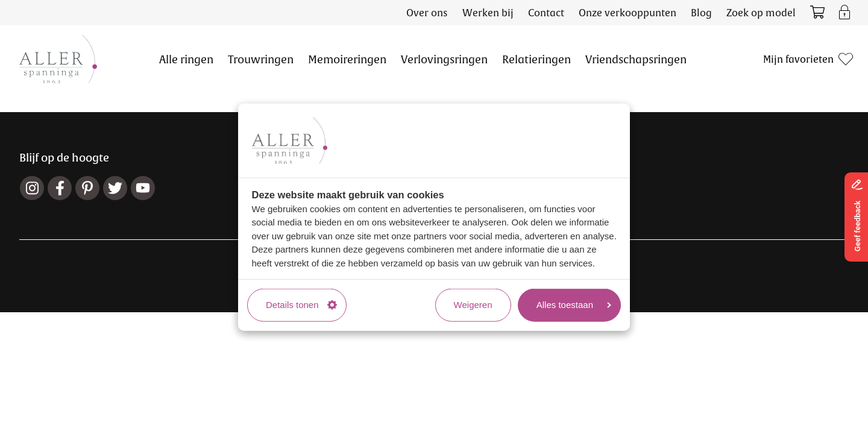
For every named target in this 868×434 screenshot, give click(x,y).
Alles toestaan (574, 305)
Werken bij (488, 13)
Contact (546, 13)
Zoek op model (761, 13)
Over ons (427, 13)
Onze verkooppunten (627, 13)
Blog (701, 13)
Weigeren (473, 305)
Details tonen (301, 305)
